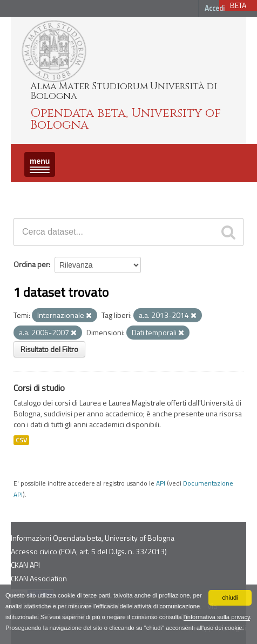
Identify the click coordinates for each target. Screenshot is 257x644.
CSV (21, 440)
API (161, 483)
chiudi (230, 597)
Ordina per (31, 264)
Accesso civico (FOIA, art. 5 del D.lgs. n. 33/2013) (89, 551)
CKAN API (25, 565)
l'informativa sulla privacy (217, 617)
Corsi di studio (39, 388)
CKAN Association (39, 578)
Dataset (30, 192)
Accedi (215, 8)
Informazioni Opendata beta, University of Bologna (93, 538)
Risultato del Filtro (49, 349)
